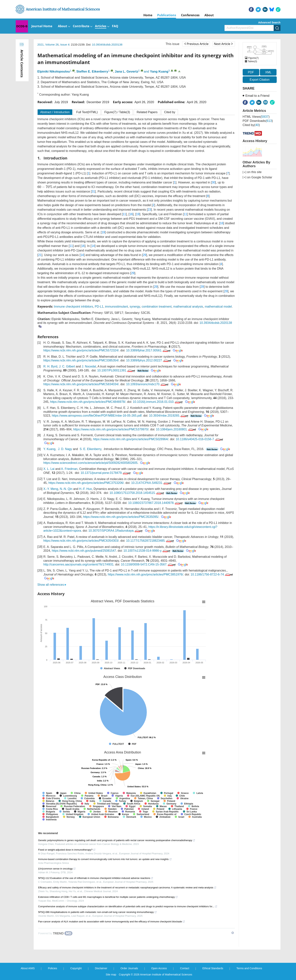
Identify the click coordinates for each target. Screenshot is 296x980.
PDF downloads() (258, 121)
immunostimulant (116, 307)
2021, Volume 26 (48, 44)
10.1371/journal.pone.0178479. (106, 473)
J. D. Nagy (65, 449)
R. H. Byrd (50, 366)
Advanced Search (269, 22)
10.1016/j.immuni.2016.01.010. (158, 402)
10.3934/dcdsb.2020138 (107, 44)
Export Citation (260, 80)
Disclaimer (101, 968)
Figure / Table (117, 112)
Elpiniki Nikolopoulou (54, 72)
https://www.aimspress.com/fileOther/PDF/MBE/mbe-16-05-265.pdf (97, 416)
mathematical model (218, 307)
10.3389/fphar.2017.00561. (149, 350)
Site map (111, 975)
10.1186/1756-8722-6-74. (212, 574)
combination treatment (157, 307)
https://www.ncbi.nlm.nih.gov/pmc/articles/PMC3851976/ (145, 574)
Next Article (223, 44)
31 (93, 191)
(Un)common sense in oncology (57, 869)
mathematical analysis (188, 307)
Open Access (159, 968)
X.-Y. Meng (51, 489)
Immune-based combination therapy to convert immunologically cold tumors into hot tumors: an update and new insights (105, 859)
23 (149, 210)
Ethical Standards (213, 968)
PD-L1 (99, 307)
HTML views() (256, 117)
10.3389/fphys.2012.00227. (149, 360)
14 (93, 246)
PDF (251, 72)
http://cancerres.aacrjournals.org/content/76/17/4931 (78, 564)
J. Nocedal (89, 366)
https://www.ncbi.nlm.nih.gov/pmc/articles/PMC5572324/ (81, 350)
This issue (173, 44)
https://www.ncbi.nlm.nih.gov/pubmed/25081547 (84, 551)
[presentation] (45, 187)
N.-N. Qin (66, 489)
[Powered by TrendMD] (55, 933)
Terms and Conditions (249, 968)
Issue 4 (65, 44)
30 (214, 182)
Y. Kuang (49, 449)
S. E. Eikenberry (90, 449)
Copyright (76, 968)
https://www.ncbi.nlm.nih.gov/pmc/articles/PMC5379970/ (111, 429)
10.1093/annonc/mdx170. (148, 384)
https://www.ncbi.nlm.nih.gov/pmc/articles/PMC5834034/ (81, 384)
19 (138, 214)
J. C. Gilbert (67, 366)
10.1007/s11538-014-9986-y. (147, 551)
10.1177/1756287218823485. (150, 541)
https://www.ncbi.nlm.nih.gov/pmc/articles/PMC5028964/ (131, 439)
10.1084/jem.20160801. (176, 429)
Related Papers (147, 112)
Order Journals (129, 968)
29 (145, 255)
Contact (185, 968)
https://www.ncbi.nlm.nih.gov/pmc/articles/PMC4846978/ (88, 402)
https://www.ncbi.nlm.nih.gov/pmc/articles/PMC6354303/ (81, 541)
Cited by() (251, 125)
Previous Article (196, 44)
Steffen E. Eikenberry (92, 72)
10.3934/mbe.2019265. (169, 416)
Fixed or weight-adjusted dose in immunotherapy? (67, 850)
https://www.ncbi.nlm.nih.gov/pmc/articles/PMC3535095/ (121, 517)
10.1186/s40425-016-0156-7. (200, 439)
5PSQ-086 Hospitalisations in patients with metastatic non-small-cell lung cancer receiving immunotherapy (98, 912)
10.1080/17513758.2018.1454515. (137, 493)
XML (268, 72)
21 (40, 255)
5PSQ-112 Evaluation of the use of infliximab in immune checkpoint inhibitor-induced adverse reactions (96, 878)
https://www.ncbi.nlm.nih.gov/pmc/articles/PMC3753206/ (86, 483)
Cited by (170, 112)
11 (124, 214)
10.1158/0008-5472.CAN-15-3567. (149, 564)
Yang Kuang (159, 72)
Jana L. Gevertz (127, 72)
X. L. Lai (49, 469)
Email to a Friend (258, 96)
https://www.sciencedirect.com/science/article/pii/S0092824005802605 (90, 463)
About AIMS (28, 968)
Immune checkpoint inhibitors (73, 307)
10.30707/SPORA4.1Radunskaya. (116, 531)
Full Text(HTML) (87, 112)
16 (131, 214)
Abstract (55, 112)
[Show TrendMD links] (233, 933)
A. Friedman (69, 469)
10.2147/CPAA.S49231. (151, 483)
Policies (52, 968)
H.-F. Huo (85, 489)
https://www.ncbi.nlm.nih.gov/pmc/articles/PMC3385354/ (81, 360)
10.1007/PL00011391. (117, 370)
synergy (135, 307)
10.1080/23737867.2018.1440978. (156, 503)
